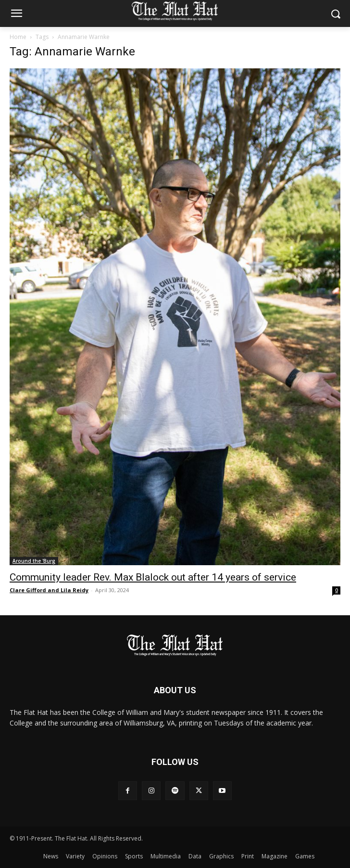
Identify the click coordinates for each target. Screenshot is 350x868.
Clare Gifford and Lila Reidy (49, 590)
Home (18, 37)
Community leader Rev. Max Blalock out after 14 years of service (153, 577)
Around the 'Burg (34, 561)
